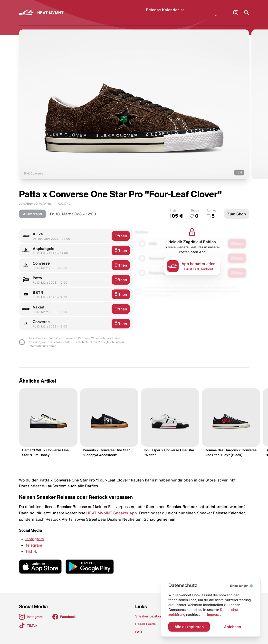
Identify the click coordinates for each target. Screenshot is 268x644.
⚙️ (242, 586)
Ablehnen (232, 627)
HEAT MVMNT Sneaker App (112, 507)
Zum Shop (237, 208)
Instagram (35, 533)
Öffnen (121, 230)
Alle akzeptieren (189, 627)
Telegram (34, 539)
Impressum (216, 615)
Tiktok (31, 546)
